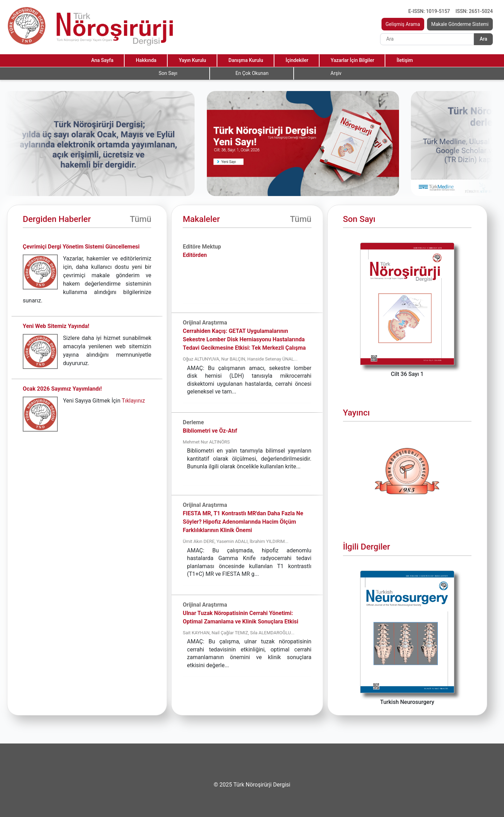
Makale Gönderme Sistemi (460, 24)
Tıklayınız (133, 401)
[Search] (427, 39)
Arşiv (336, 73)
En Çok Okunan (252, 73)
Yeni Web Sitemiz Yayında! (56, 326)
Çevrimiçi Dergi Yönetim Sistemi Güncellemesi (81, 247)
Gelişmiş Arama (403, 24)
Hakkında (146, 60)
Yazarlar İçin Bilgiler (352, 60)
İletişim (405, 60)
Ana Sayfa (102, 60)
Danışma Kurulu (246, 60)
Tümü (141, 219)
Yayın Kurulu (192, 60)
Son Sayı (168, 73)
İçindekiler (297, 60)
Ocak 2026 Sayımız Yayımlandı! (62, 389)
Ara (483, 39)
